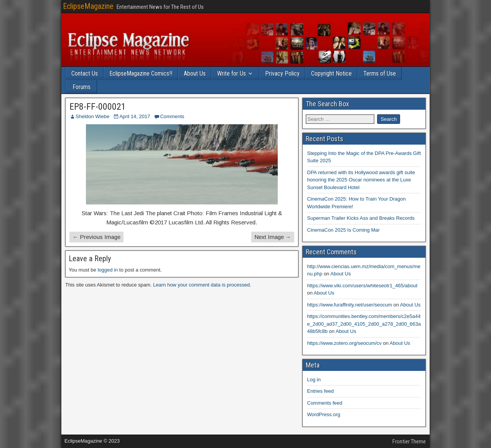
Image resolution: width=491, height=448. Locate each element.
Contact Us (85, 73)
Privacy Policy (282, 73)
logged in (108, 270)
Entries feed (320, 391)
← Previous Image (96, 237)
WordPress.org (324, 414)
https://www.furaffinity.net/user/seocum (350, 305)
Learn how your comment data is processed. (202, 285)
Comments (172, 116)
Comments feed (325, 403)
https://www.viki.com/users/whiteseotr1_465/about (362, 286)
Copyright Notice (331, 73)
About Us (195, 73)
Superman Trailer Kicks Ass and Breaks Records (361, 218)
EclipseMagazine (88, 6)
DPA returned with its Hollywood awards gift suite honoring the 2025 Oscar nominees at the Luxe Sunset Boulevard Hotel (361, 180)
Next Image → (273, 237)
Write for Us (231, 73)
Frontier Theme (409, 441)
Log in (314, 380)
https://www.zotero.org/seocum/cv (344, 343)
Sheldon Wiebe (92, 116)
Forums (82, 87)
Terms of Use (380, 73)
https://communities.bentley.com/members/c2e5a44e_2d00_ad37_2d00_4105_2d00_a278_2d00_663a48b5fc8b (364, 324)
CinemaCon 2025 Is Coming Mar (344, 230)
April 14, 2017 (135, 116)
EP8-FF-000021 (98, 107)
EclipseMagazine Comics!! (141, 73)
